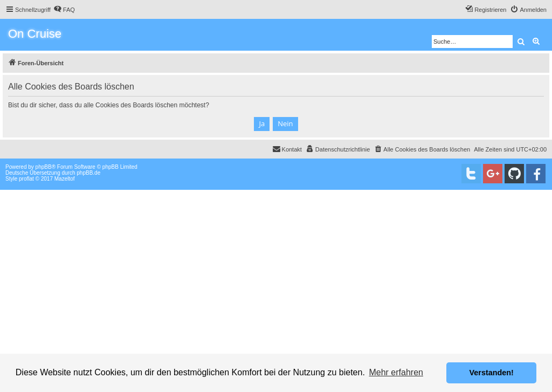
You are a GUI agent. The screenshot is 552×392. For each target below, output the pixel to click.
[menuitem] (64, 10)
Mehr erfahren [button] (396, 372)
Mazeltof (65, 179)
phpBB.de (88, 173)
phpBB (44, 167)
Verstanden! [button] (492, 373)
